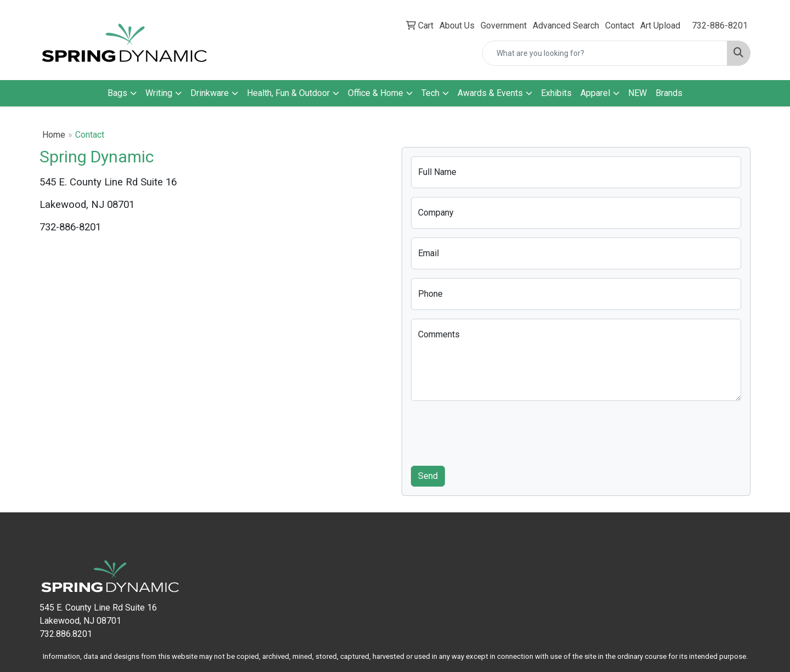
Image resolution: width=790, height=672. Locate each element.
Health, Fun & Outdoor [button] (288, 93)
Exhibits (556, 93)
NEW (637, 93)
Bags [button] (117, 93)
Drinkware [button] (210, 93)
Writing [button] (159, 93)
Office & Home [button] (376, 93)
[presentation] (494, 431)
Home (54, 135)
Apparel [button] (595, 93)
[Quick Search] (605, 53)
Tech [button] (430, 93)
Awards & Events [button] (490, 93)
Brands (669, 93)
